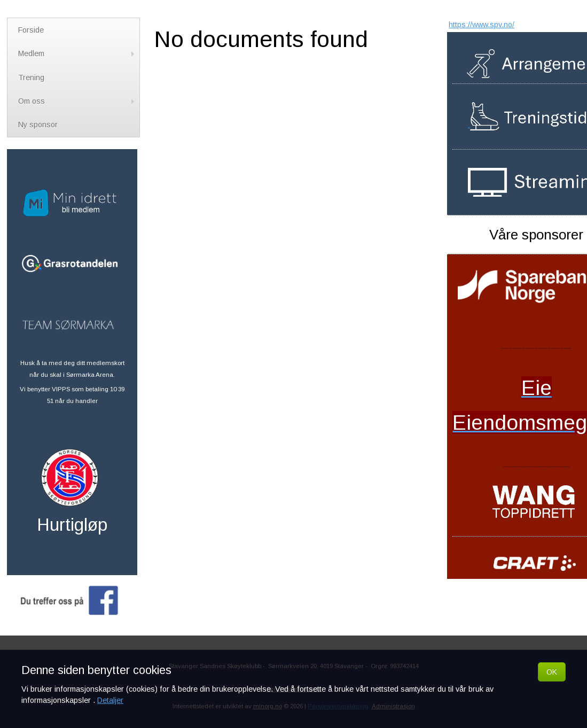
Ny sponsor (38, 125)
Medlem (77, 53)
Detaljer (110, 700)
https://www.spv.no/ (482, 25)
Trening (31, 78)
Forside (31, 30)
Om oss (77, 101)
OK (552, 672)
